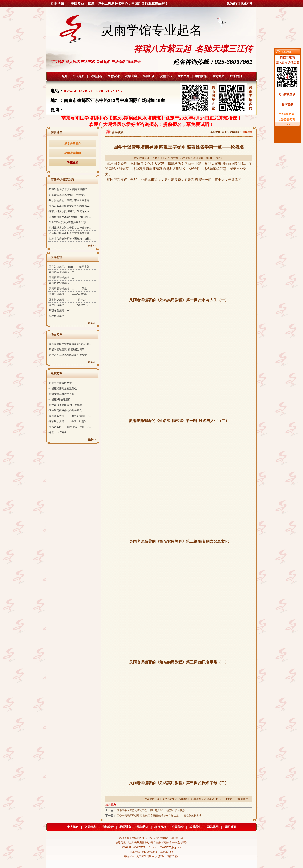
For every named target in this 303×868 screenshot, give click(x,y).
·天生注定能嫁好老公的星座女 (65, 410)
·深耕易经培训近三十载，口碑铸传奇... (70, 228)
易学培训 (149, 76)
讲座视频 (73, 163)
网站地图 (213, 827)
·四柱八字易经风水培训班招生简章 (68, 355)
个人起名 (79, 76)
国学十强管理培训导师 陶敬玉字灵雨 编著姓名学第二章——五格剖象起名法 (159, 816)
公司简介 (218, 76)
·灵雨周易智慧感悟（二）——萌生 (68, 289)
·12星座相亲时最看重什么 (63, 388)
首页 (64, 76)
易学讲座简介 (73, 144)
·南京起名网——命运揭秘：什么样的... (70, 427)
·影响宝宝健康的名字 (60, 383)
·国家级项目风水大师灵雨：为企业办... (70, 217)
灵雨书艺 (166, 76)
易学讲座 (131, 76)
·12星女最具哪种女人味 (61, 394)
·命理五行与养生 (58, 432)
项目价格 (201, 76)
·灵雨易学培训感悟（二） (63, 272)
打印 (208, 158)
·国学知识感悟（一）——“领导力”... (68, 305)
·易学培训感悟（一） (60, 316)
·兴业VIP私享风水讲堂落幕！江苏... (68, 222)
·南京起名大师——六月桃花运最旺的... (70, 416)
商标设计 (114, 76)
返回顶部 (243, 799)
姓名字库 (183, 76)
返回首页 (230, 827)
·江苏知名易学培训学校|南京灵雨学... (69, 189)
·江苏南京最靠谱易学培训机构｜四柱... (70, 239)
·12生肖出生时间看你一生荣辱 (65, 405)
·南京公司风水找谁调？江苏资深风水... (70, 211)
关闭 (218, 158)
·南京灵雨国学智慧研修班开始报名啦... (70, 344)
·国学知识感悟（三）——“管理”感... (68, 294)
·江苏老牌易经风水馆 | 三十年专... (67, 195)
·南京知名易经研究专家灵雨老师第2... (69, 206)
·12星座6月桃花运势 (59, 399)
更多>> (92, 246)
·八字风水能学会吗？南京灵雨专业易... (70, 233)
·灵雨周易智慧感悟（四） (63, 278)
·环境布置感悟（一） (60, 311)
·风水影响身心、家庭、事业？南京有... (70, 200)
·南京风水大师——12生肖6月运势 (67, 421)
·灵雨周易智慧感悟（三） (63, 283)
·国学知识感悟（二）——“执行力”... (68, 300)
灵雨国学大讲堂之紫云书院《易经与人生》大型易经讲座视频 (151, 810)
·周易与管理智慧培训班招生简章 (66, 350)
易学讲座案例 (73, 153)
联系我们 (236, 76)
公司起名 (96, 76)
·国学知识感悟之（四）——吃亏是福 (69, 267)
